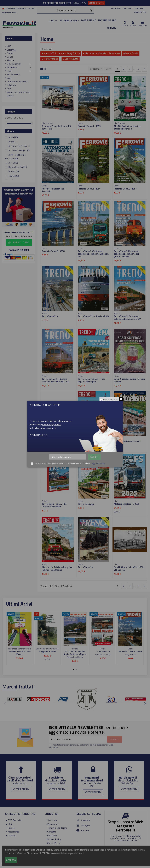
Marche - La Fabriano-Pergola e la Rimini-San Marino (57, 569)
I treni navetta (103, 652)
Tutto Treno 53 (85, 567)
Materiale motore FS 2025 (127, 504)
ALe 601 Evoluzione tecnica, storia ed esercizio (127, 127)
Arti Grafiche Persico (19, 146)
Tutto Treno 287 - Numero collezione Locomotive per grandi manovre (127, 254)
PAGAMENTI (128, 9)
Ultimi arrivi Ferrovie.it (18, 81)
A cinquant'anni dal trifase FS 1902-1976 (56, 127)
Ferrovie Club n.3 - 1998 (53, 251)
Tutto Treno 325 (50, 316)
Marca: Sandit (131, 53)
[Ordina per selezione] (96, 69)
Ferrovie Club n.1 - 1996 (89, 189)
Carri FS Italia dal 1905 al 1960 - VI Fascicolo (129, 569)
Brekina (14, 172)
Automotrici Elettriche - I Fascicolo (54, 190)
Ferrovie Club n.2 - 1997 (125, 189)
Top (9, 88)
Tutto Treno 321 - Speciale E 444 (94, 316)
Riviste (10, 60)
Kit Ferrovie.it (14, 74)
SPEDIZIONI (116, 9)
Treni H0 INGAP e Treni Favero (20, 653)
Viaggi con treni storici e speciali (19, 94)
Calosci (14, 176)
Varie (9, 78)
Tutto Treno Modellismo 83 (127, 441)
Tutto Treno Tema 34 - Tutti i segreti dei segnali (92, 380)
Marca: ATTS (49, 53)
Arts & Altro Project (19, 150)
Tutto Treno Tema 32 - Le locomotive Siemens (54, 505)
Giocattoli (12, 50)
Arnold (13, 142)
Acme (13, 137)
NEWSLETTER (140, 12)
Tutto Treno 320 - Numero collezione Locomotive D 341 (128, 318)
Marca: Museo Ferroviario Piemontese (102, 53)
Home (10, 38)
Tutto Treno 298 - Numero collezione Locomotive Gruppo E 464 (93, 254)
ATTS (13, 163)
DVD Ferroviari (14, 64)
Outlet (10, 53)
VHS (9, 46)
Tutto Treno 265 (86, 504)
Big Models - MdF (18, 167)
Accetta (11, 860)
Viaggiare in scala (47, 652)
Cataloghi (11, 85)
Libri (9, 71)
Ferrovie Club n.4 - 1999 (89, 126)
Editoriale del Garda (75, 657)
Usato (10, 57)
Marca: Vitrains (50, 59)
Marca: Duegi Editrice (69, 53)
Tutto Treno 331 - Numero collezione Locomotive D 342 (56, 380)
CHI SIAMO (140, 9)
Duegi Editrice (130, 654)
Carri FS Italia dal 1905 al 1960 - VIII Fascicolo (57, 443)
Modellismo (13, 67)
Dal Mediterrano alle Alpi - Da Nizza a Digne (75, 653)
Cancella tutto (71, 59)
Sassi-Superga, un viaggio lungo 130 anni (130, 380)
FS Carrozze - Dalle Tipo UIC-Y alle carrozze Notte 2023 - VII (92, 443)
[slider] (6, 123)
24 (108, 69)
